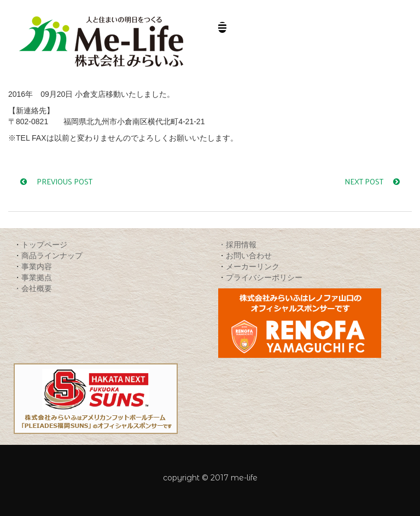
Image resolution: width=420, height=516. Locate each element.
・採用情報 (237, 244)
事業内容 (37, 266)
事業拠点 (37, 277)
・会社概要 (33, 288)
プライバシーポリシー (264, 277)
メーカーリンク (253, 266)
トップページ (44, 244)
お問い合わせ (249, 255)
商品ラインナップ (52, 255)
